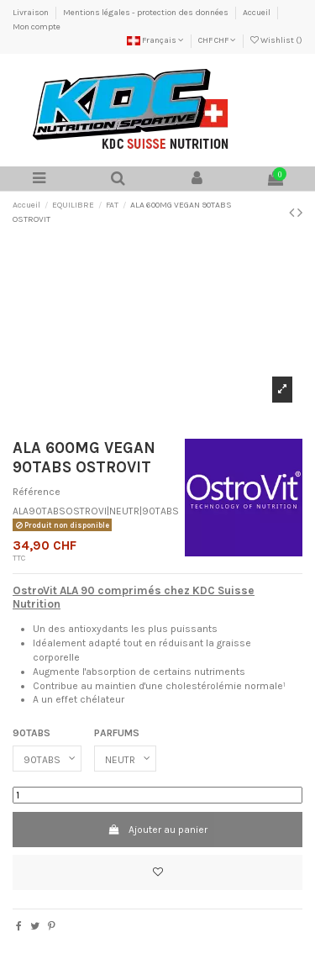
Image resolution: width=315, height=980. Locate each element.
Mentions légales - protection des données (147, 13)
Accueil (257, 13)
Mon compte (37, 27)
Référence (37, 492)
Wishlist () (276, 40)
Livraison (31, 13)
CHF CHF (217, 40)
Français (155, 40)
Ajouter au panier (157, 830)
